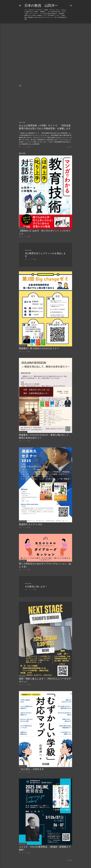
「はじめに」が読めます (31, 767)
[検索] (71, 5)
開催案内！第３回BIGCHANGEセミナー (39, 348)
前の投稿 (69, 858)
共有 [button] (20, 147)
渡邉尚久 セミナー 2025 (31, 523)
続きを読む (69, 147)
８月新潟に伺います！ (36, 585)
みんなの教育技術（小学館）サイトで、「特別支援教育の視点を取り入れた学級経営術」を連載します (45, 127)
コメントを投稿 (26, 147)
